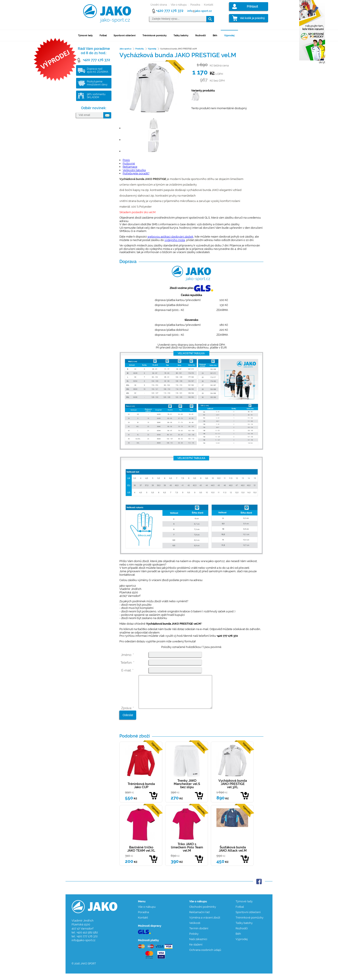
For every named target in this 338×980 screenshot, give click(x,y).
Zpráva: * (128, 715)
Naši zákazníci (198, 946)
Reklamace (130, 167)
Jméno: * (127, 655)
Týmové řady (85, 35)
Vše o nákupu (179, 5)
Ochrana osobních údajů (205, 956)
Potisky (194, 940)
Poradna (195, 5)
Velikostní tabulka (134, 170)
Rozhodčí (201, 35)
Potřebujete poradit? (136, 173)
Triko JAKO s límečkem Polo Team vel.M (187, 854)
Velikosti (195, 929)
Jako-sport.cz (125, 49)
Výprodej (229, 35)
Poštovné (129, 163)
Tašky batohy (181, 35)
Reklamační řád (199, 919)
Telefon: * (127, 663)
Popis (126, 160)
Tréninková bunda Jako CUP (141, 792)
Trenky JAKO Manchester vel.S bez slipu (187, 790)
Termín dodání (199, 935)
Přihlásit (252, 6)
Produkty (140, 49)
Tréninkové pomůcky (155, 35)
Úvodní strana (159, 5)
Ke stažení (196, 951)
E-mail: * (127, 670)
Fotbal (103, 35)
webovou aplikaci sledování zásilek (170, 237)
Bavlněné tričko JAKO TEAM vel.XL (141, 855)
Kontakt (209, 5)
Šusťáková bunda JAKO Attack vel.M (233, 855)
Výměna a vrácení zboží (205, 924)
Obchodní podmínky (203, 913)
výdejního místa (175, 240)
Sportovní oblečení (125, 35)
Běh (215, 35)
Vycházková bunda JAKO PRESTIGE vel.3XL (233, 790)
